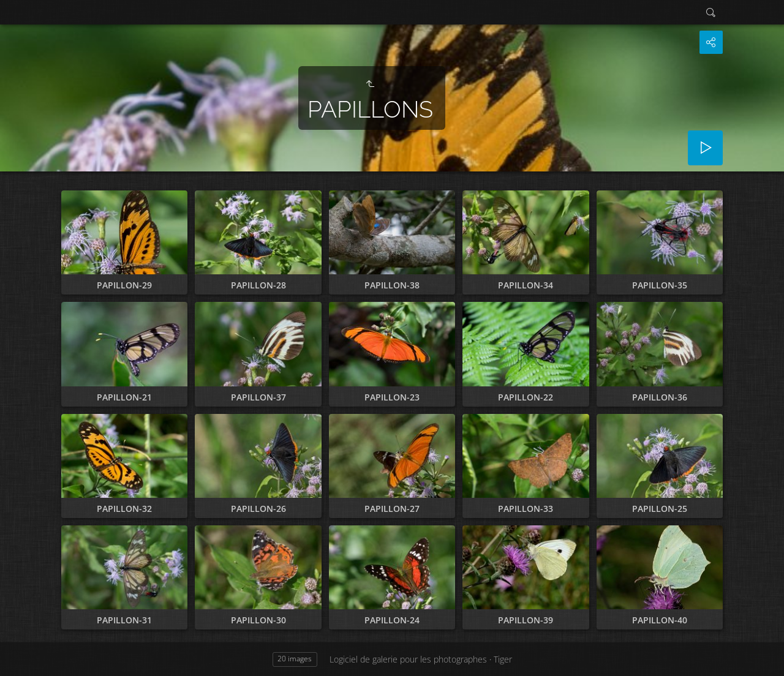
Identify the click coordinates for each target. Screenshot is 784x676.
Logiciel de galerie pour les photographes (408, 659)
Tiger (503, 659)
